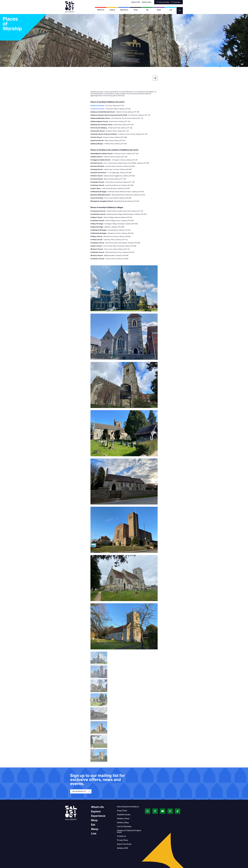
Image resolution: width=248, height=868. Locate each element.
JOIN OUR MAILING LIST (79, 791)
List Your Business (124, 827)
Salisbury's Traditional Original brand (129, 831)
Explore (112, 10)
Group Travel (122, 811)
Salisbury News (123, 819)
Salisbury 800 (136, 2)
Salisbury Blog (146, 2)
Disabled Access (124, 815)
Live (171, 10)
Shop (136, 10)
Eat (147, 10)
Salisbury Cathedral (97, 106)
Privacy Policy (123, 840)
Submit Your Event (124, 844)
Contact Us (121, 836)
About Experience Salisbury (128, 807)
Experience (124, 10)
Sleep (159, 10)
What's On (101, 10)
